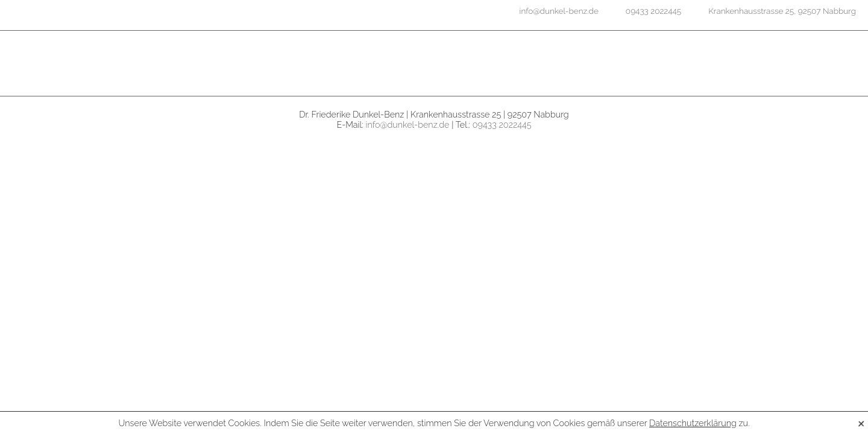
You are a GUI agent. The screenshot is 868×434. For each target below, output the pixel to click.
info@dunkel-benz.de (408, 124)
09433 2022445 (502, 124)
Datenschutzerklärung (693, 423)
